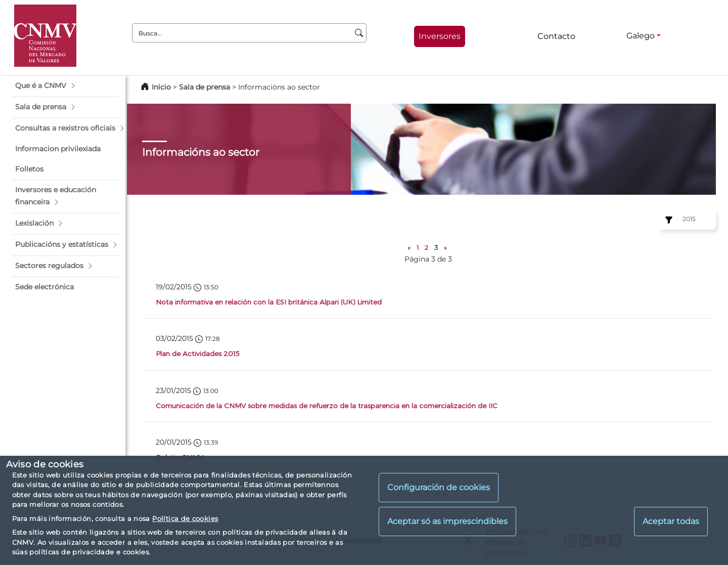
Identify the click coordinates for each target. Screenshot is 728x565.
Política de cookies (185, 518)
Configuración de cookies (439, 487)
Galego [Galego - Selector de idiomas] (641, 36)
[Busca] (359, 33)
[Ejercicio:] (667, 220)
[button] (66, 86)
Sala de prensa (206, 87)
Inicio (161, 87)
